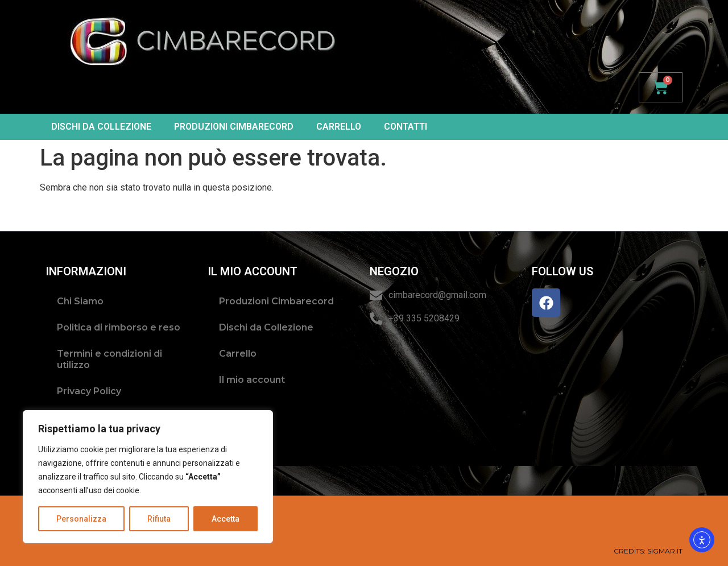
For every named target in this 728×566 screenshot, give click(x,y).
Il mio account (252, 380)
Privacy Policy (89, 391)
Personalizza (81, 519)
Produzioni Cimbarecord (234, 127)
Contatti (406, 127)
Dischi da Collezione (101, 127)
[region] (148, 477)
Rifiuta (159, 519)
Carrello (339, 127)
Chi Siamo (80, 301)
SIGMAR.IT (665, 551)
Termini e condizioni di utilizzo (109, 359)
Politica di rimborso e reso (119, 327)
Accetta (226, 519)
